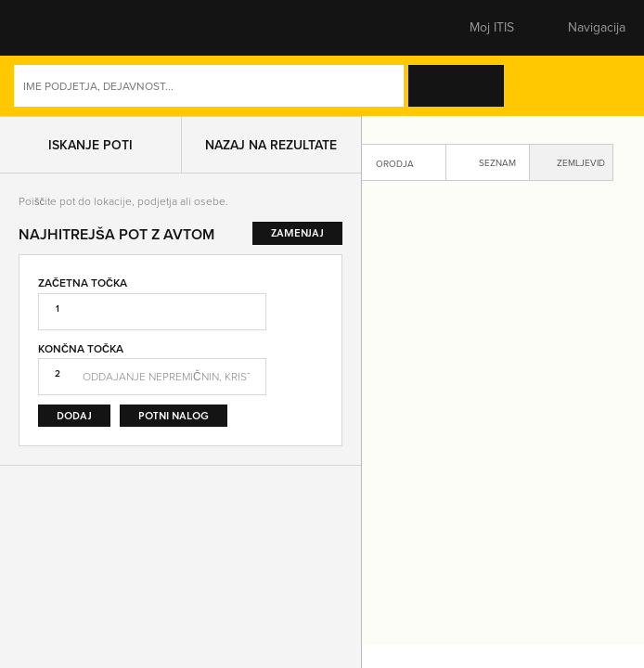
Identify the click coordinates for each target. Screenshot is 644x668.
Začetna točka (83, 283)
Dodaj (74, 415)
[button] (51, 28)
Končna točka (81, 348)
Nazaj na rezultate (271, 145)
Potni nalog (174, 415)
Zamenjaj (309, 351)
